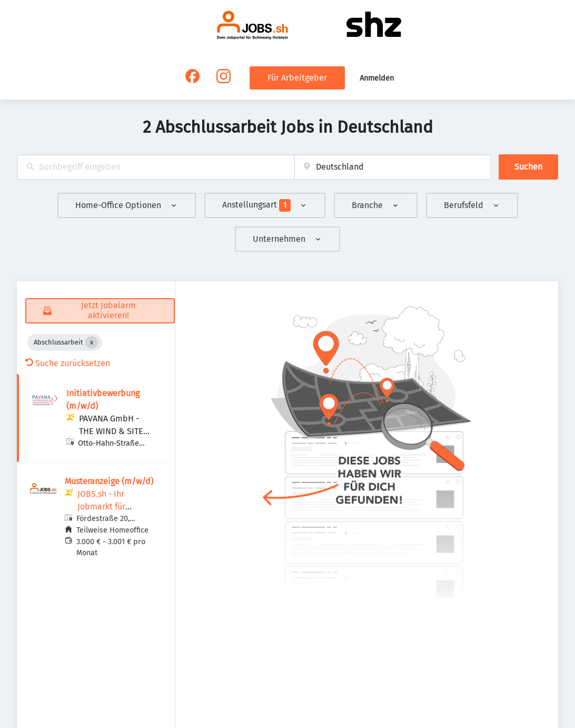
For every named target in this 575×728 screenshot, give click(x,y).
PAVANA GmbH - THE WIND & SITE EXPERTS (111, 431)
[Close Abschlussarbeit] (92, 342)
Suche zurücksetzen (68, 363)
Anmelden (377, 78)
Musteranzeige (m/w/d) (109, 481)
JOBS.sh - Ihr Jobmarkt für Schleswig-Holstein (114, 506)
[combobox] (156, 167)
